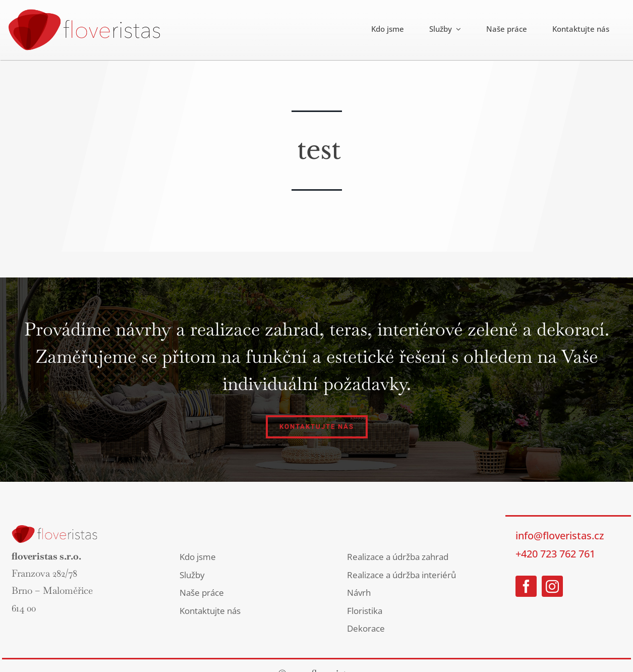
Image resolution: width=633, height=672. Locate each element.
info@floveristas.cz (560, 536)
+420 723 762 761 (555, 554)
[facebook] (526, 586)
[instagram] (552, 586)
